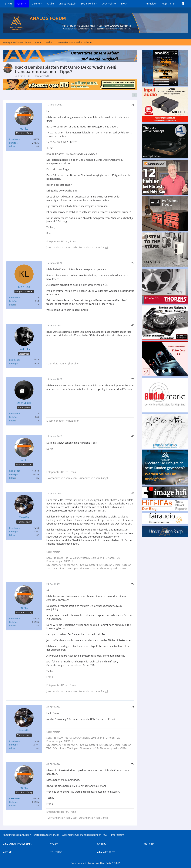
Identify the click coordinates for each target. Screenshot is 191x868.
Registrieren (168, 4)
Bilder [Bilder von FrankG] (12, 146)
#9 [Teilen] (133, 764)
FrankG (22, 76)
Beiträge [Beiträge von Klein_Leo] (13, 301)
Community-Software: (96, 863)
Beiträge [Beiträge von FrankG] (13, 143)
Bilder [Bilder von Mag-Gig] (12, 535)
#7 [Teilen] (133, 584)
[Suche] (183, 4)
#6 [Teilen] (133, 493)
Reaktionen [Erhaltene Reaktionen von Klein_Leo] (15, 297)
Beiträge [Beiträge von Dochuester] (13, 417)
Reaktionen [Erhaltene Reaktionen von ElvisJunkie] (15, 360)
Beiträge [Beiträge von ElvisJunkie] (13, 363)
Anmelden (151, 4)
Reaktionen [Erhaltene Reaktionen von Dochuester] (15, 414)
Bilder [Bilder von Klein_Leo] (12, 305)
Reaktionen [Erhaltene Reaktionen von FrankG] (15, 139)
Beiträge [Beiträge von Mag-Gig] (13, 531)
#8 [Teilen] (133, 707)
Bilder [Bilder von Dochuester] (12, 421)
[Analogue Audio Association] (95, 23)
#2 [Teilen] (133, 263)
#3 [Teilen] (133, 325)
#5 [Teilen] (133, 436)
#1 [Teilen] (133, 105)
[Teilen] (135, 95)
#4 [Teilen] (133, 379)
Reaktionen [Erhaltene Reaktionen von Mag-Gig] (15, 528)
